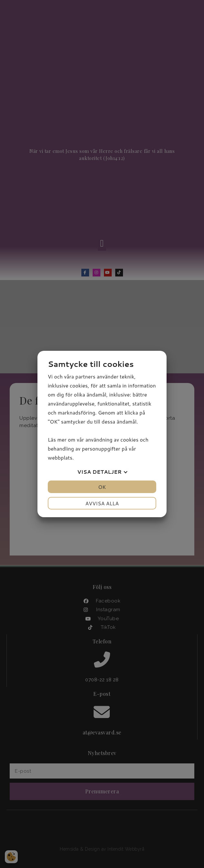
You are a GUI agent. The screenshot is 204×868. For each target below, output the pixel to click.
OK (102, 487)
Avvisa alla (102, 503)
